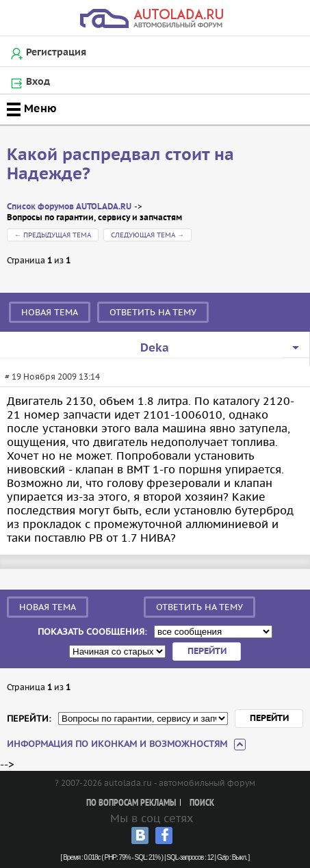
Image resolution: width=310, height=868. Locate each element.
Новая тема (50, 312)
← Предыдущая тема (53, 235)
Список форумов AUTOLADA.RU (69, 207)
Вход (38, 82)
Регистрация (56, 53)
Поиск (202, 803)
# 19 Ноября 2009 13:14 (52, 377)
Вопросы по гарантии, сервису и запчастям (94, 218)
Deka (155, 348)
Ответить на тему (153, 312)
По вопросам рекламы (131, 803)
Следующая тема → (147, 235)
